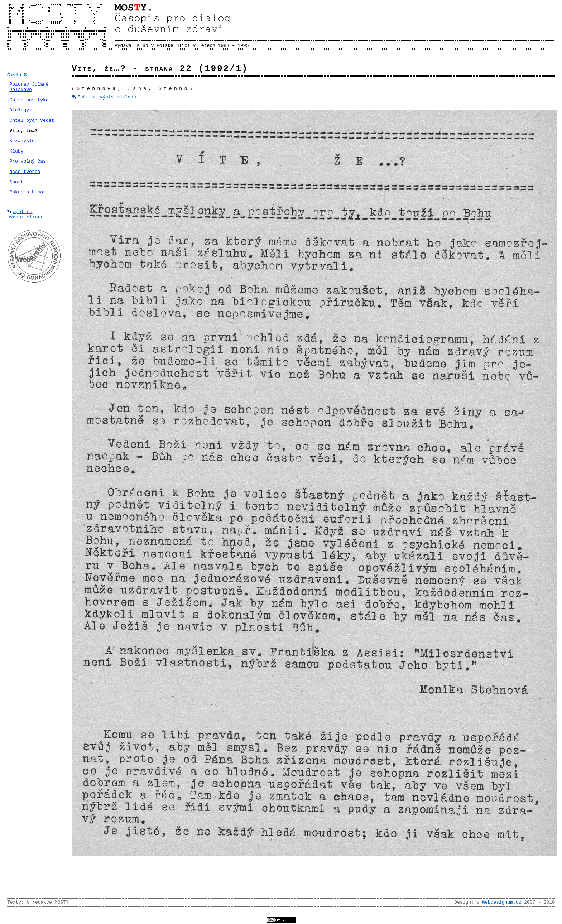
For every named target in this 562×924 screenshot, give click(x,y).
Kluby (17, 151)
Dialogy (20, 110)
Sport (17, 182)
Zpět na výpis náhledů (107, 97)
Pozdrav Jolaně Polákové (29, 87)
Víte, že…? (24, 131)
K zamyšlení (25, 141)
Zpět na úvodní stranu (25, 215)
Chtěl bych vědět (32, 121)
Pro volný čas (28, 161)
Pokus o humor (28, 192)
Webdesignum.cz (502, 902)
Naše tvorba (25, 172)
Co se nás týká (29, 100)
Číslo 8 (17, 75)
